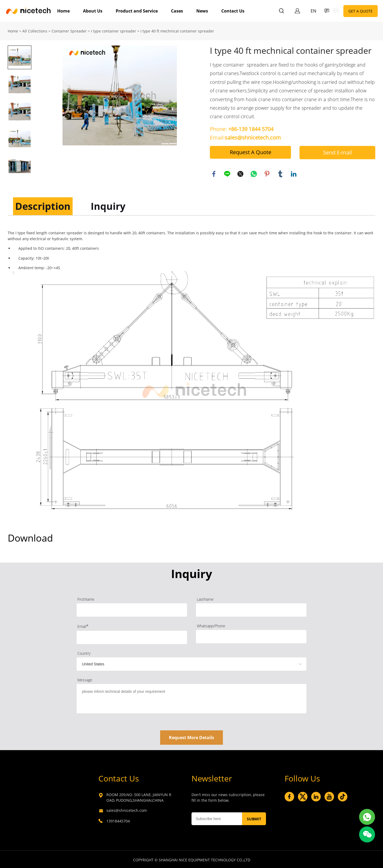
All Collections (35, 30)
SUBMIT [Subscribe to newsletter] (254, 818)
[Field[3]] (132, 636)
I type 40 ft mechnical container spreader (177, 30)
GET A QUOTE (361, 11)
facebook (214, 173)
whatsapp (254, 173)
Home (63, 11)
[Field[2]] (251, 609)
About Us (93, 11)
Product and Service (137, 11)
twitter (240, 173)
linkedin (294, 173)
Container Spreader (69, 30)
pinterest (267, 173)
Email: (245, 136)
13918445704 (118, 820)
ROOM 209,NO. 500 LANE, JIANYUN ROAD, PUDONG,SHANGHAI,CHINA (139, 796)
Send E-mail (338, 151)
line (227, 173)
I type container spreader (114, 30)
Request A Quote (251, 151)
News (202, 11)
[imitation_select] (184, 663)
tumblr (280, 173)
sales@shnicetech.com (127, 809)
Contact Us (233, 11)
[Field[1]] (132, 609)
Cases (177, 11)
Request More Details (191, 736)
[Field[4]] (251, 636)
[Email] (217, 818)
